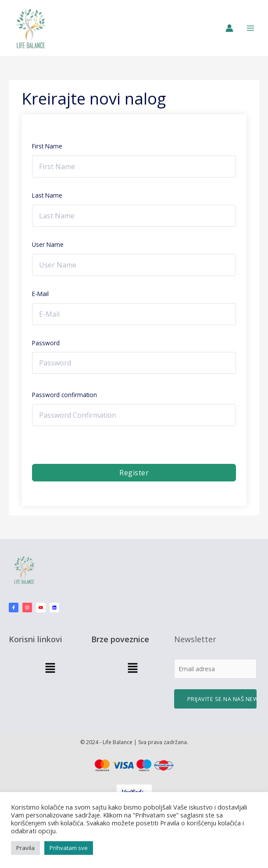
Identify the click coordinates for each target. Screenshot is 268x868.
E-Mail (40, 294)
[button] (50, 668)
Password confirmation (64, 395)
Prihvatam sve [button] (69, 848)
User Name (48, 244)
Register (134, 473)
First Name (47, 146)
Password (46, 343)
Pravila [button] (25, 848)
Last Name (47, 195)
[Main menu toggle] (251, 28)
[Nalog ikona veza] (229, 28)
